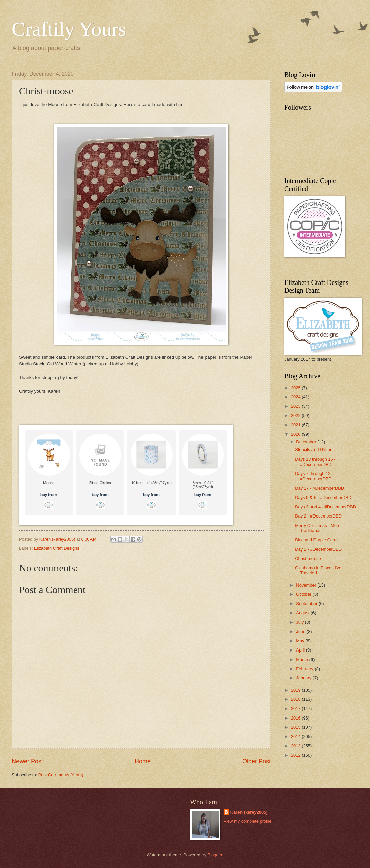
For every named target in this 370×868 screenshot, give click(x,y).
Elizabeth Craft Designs (57, 548)
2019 (296, 690)
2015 (296, 727)
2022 (296, 416)
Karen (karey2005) (249, 812)
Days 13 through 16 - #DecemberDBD (315, 462)
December (307, 442)
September (307, 604)
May (301, 641)
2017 (296, 709)
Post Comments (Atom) (61, 775)
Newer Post (27, 761)
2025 (296, 388)
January (304, 678)
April (301, 650)
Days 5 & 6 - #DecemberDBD (323, 497)
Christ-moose (308, 558)
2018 (296, 699)
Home (143, 761)
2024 (296, 397)
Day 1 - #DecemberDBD (318, 549)
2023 (296, 406)
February (305, 669)
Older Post (256, 761)
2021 (296, 425)
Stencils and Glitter (313, 450)
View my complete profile (248, 821)
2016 (296, 718)
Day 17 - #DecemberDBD (320, 488)
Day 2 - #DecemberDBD (318, 516)
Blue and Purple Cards (317, 540)
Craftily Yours (69, 29)
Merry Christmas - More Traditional (318, 528)
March (303, 659)
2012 (296, 755)
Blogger (215, 855)
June (301, 631)
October (304, 594)
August (303, 613)
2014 (296, 737)
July (300, 622)
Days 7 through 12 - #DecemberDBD (314, 476)
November (307, 585)
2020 (296, 434)
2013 (296, 746)
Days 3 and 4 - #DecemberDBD (325, 507)
